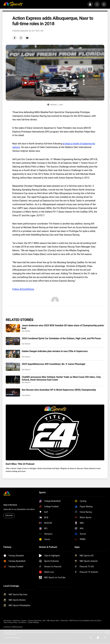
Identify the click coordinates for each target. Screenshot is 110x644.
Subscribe (9, 515)
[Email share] (27, 38)
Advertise (16, 621)
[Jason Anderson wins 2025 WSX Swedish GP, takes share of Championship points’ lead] (13, 328)
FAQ (44, 621)
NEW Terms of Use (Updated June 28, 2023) (85, 621)
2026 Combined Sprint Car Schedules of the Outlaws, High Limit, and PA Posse (61, 338)
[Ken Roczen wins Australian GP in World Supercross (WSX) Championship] (13, 392)
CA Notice (22, 622)
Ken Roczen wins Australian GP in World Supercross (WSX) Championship (59, 390)
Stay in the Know (10, 505)
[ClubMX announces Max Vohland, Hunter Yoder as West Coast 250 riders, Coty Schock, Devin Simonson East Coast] (13, 380)
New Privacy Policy (11, 622)
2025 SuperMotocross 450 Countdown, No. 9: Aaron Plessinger (54, 364)
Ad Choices (7, 621)
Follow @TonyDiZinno (23, 289)
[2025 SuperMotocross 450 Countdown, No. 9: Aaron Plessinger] (13, 367)
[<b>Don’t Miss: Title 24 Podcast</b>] (55, 432)
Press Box (64, 621)
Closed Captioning (35, 621)
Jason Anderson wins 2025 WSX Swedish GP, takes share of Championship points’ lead (63, 327)
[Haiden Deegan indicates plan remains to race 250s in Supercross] (13, 354)
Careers (24, 621)
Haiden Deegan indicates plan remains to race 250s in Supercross (55, 351)
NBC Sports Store (53, 621)
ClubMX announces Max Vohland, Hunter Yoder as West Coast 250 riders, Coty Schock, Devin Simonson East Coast (61, 378)
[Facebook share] (15, 38)
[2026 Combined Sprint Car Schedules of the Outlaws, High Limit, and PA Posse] (13, 341)
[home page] (13, 4)
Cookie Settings (33, 622)
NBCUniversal (18, 627)
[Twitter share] (21, 38)
